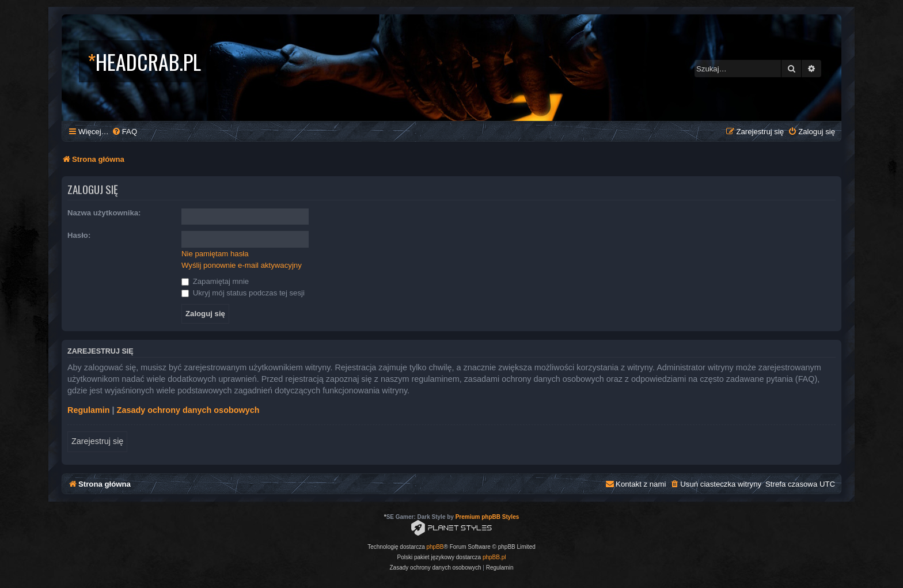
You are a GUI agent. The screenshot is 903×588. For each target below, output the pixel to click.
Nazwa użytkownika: (104, 213)
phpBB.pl (494, 557)
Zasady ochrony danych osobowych (188, 410)
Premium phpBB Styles (487, 517)
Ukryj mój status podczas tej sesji (243, 293)
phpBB (435, 547)
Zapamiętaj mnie (215, 281)
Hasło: (79, 235)
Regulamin (89, 410)
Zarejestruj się (97, 441)
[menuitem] (124, 132)
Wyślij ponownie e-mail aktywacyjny (242, 265)
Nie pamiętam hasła (215, 254)
